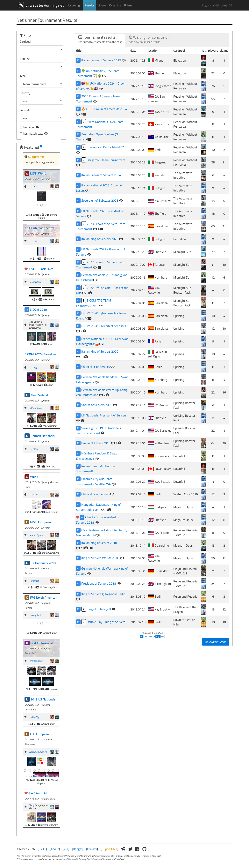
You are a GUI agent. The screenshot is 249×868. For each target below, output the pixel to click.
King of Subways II (99, 609)
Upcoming (73, 5)
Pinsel (35, 449)
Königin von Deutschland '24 (106, 147)
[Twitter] (130, 849)
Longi (34, 367)
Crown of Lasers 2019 (96, 443)
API (66, 849)
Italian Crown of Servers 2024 (101, 175)
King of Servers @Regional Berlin (103, 594)
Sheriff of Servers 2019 (97, 405)
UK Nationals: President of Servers (104, 415)
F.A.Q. (42, 849)
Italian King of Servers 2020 (100, 351)
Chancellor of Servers (96, 494)
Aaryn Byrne (36, 535)
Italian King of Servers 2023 (100, 239)
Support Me (109, 849)
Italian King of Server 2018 (99, 543)
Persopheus (36, 661)
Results (89, 5)
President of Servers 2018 (99, 583)
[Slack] (123, 849)
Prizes (128, 5)
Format (24, 110)
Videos (102, 5)
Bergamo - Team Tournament (106, 160)
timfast (35, 581)
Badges (78, 849)
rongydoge (36, 282)
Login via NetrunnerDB (217, 5)
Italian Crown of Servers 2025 (102, 60)
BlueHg (35, 717)
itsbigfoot (36, 615)
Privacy (92, 849)
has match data (36, 133)
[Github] (144, 849)
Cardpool (25, 41)
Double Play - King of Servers (106, 622)
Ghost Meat (36, 408)
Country (25, 93)
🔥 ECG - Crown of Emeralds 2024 (104, 109)
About (55, 849)
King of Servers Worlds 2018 (101, 558)
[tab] (100, 40)
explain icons (216, 642)
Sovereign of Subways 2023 (100, 200)
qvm (34, 241)
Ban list (25, 59)
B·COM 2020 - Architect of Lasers (104, 326)
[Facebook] (137, 849)
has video (31, 127)
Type (23, 76)
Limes (35, 186)
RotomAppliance (38, 752)
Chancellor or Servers (96, 367)
